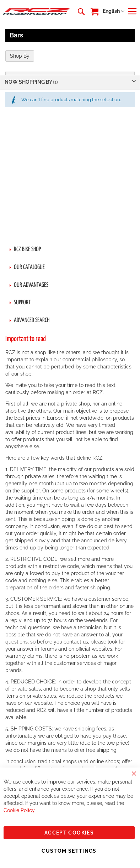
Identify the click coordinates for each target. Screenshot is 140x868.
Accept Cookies (69, 833)
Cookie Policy (19, 810)
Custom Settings (69, 851)
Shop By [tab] (20, 56)
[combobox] (81, 11)
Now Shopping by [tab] (29, 82)
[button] (114, 11)
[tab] (70, 250)
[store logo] (36, 12)
